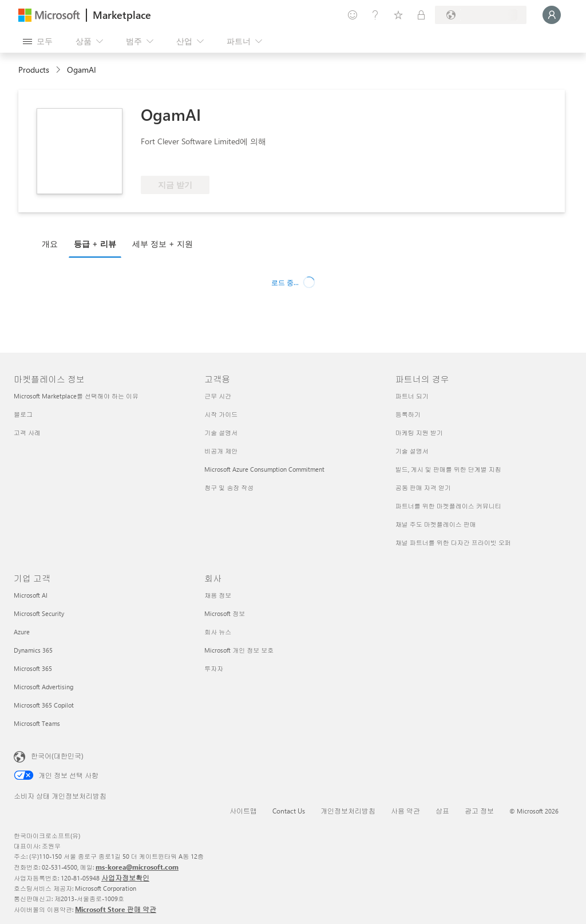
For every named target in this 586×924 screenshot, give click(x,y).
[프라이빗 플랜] (421, 15)
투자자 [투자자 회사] (214, 668)
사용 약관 (405, 811)
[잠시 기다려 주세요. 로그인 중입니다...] (552, 15)
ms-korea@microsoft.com (137, 867)
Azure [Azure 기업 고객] (22, 632)
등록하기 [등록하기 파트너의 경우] (408, 414)
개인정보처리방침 (348, 811)
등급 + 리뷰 (95, 244)
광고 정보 (479, 811)
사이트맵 (243, 811)
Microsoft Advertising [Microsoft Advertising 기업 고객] (43, 687)
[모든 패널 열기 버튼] (38, 41)
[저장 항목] (398, 15)
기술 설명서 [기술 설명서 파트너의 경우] (412, 451)
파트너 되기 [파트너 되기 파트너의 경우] (412, 396)
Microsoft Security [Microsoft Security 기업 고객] (39, 613)
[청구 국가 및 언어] (481, 15)
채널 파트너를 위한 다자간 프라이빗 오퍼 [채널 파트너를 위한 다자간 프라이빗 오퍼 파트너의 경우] (453, 542)
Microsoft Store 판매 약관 (116, 909)
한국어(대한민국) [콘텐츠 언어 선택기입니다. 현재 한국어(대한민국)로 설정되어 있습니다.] (57, 756)
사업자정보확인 (125, 878)
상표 (442, 811)
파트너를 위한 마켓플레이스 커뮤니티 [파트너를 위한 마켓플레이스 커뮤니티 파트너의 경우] (448, 506)
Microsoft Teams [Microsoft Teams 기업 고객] (37, 723)
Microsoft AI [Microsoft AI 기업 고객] (31, 595)
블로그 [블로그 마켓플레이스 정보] (23, 414)
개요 (50, 244)
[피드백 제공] (353, 15)
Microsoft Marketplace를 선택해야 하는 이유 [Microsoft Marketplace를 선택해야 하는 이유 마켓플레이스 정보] (76, 396)
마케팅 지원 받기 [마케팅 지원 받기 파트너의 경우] (419, 433)
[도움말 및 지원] (375, 15)
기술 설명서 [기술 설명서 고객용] (221, 433)
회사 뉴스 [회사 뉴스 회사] (218, 632)
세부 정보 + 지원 (163, 244)
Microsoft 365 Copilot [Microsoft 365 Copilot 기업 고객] (44, 705)
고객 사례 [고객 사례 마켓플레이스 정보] (27, 433)
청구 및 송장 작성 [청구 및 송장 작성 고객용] (229, 487)
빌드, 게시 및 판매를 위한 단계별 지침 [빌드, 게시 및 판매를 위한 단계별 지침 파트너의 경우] (448, 469)
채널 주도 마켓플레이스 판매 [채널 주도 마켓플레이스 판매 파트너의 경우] (436, 524)
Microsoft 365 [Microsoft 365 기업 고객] (33, 668)
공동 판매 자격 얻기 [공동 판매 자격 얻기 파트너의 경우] (423, 487)
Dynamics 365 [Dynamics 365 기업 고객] (33, 650)
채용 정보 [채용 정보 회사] (218, 595)
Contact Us (289, 811)
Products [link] (34, 70)
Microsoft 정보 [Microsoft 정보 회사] (225, 613)
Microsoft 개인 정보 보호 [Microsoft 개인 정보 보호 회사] (239, 650)
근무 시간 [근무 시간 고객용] (218, 396)
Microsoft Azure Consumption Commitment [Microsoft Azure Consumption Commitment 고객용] (264, 469)
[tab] (53, 243)
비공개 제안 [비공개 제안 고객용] (221, 451)
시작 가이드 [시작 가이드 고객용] (221, 414)
